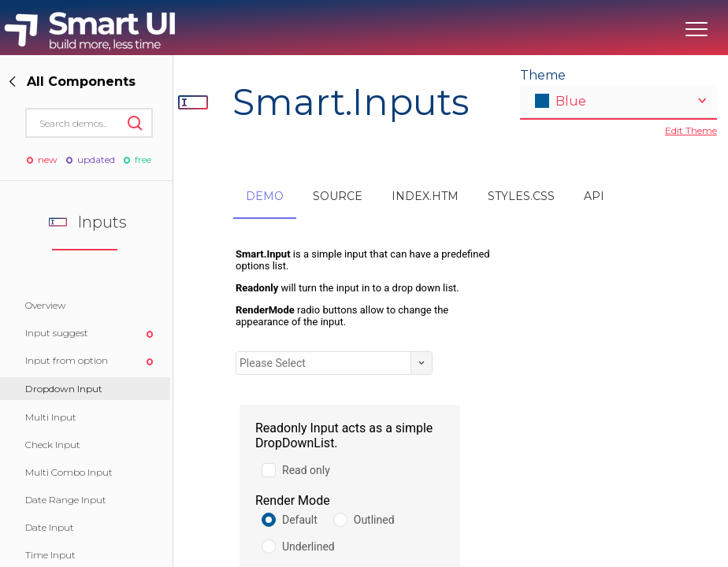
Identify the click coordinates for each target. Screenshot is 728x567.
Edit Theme (691, 130)
